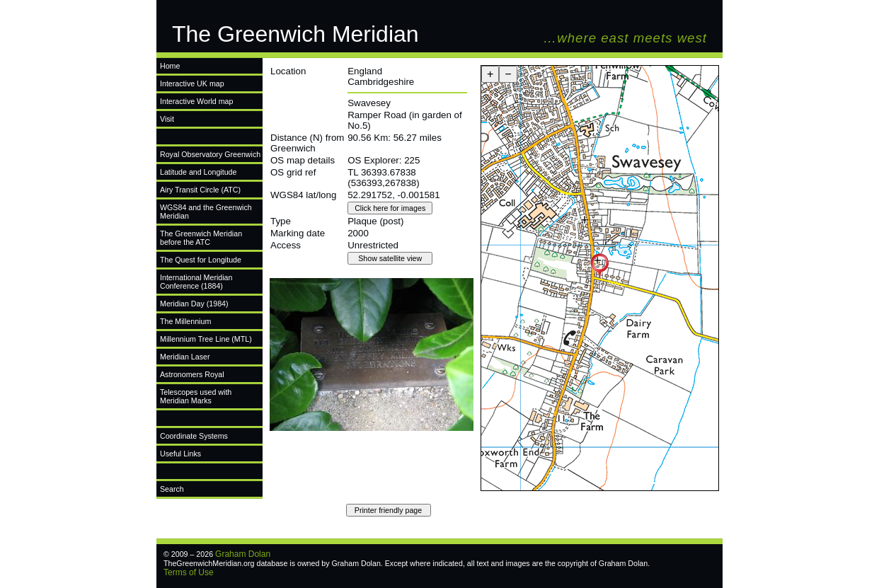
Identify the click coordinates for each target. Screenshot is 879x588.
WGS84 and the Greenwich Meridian (206, 212)
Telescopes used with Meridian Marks (196, 396)
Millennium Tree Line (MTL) (206, 339)
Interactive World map (196, 101)
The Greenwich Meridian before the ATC (201, 238)
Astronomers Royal (192, 374)
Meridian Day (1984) (194, 304)
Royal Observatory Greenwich (210, 154)
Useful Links (180, 454)
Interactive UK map (192, 83)
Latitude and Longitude (198, 172)
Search (172, 489)
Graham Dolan (243, 554)
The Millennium (185, 321)
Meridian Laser (185, 357)
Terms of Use (189, 572)
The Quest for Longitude (201, 260)
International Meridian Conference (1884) (196, 282)
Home (170, 66)
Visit (167, 119)
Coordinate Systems (194, 436)
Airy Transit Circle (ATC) (200, 190)
